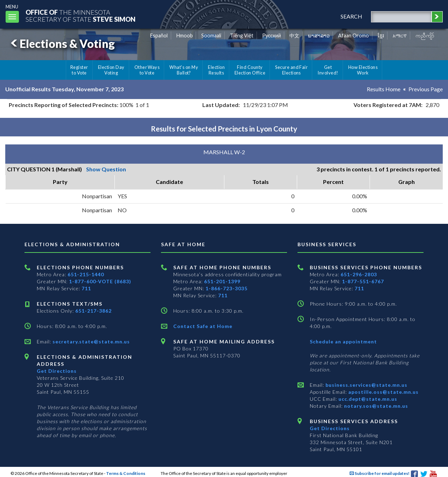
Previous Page (426, 89)
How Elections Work (363, 70)
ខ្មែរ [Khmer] (381, 35)
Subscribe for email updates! (380, 473)
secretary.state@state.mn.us (90, 341)
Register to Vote (79, 70)
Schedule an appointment (343, 341)
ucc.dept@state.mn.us (367, 399)
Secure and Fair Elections (291, 70)
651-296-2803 (359, 274)
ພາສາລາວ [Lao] (319, 35)
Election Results (216, 70)
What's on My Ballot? (184, 70)
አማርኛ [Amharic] (400, 35)
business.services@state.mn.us (366, 385)
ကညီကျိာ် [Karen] (425, 35)
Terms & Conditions (126, 473)
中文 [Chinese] (294, 35)
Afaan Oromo (353, 35)
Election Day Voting (111, 70)
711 (86, 288)
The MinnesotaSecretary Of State (80, 16)
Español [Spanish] (159, 35)
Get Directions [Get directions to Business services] (330, 428)
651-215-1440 (86, 274)
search (351, 16)
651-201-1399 (222, 281)
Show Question (106, 169)
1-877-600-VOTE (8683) (100, 281)
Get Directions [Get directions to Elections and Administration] (57, 371)
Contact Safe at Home (203, 326)
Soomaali (211, 35)
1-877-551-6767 (363, 281)
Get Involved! (328, 70)
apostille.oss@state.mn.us (383, 392)
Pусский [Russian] (272, 35)
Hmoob (185, 35)
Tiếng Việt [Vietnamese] (242, 35)
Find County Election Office (250, 70)
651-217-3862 (93, 311)
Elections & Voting (62, 44)
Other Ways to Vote (147, 70)
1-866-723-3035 (226, 288)
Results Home (384, 89)
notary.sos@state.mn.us (375, 406)
